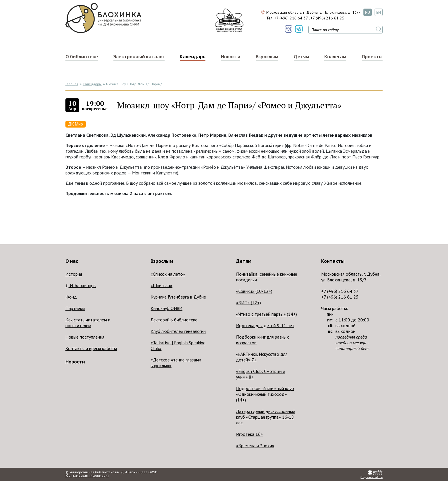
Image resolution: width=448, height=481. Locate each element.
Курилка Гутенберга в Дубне (178, 297)
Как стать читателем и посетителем (88, 323)
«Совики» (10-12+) (254, 291)
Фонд (71, 297)
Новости (231, 57)
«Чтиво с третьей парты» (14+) (266, 314)
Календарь (193, 57)
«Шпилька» (161, 285)
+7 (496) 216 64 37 (291, 18)
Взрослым (267, 57)
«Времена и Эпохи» (255, 446)
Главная (72, 84)
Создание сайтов (372, 477)
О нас (72, 261)
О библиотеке (82, 57)
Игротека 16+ (250, 434)
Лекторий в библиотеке (174, 320)
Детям (301, 57)
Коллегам (335, 57)
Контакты (333, 261)
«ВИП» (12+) (248, 303)
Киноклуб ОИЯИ (166, 308)
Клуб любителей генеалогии (178, 331)
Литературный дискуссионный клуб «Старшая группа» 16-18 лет (266, 417)
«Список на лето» (168, 274)
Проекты (372, 57)
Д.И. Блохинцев (81, 285)
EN (379, 12)
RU (368, 12)
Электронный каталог (139, 57)
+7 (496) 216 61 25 (327, 18)
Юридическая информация (87, 476)
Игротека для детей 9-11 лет (265, 325)
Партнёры (75, 308)
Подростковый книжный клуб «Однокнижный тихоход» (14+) (265, 394)
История (74, 274)
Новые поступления (85, 337)
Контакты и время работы (91, 348)
